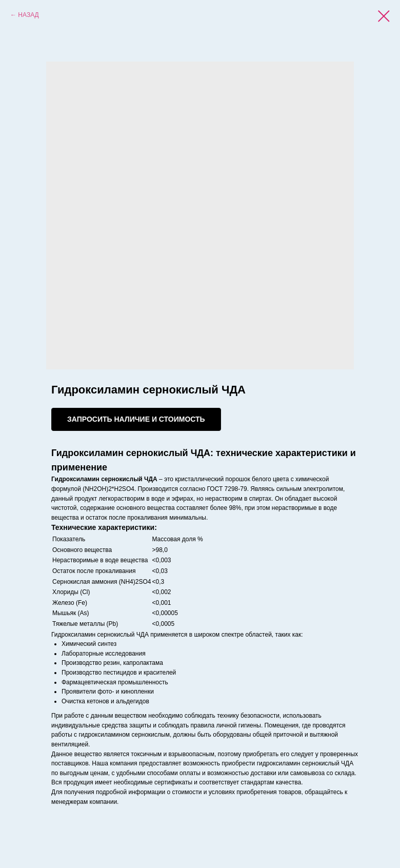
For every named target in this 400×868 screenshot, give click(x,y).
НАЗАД (28, 15)
